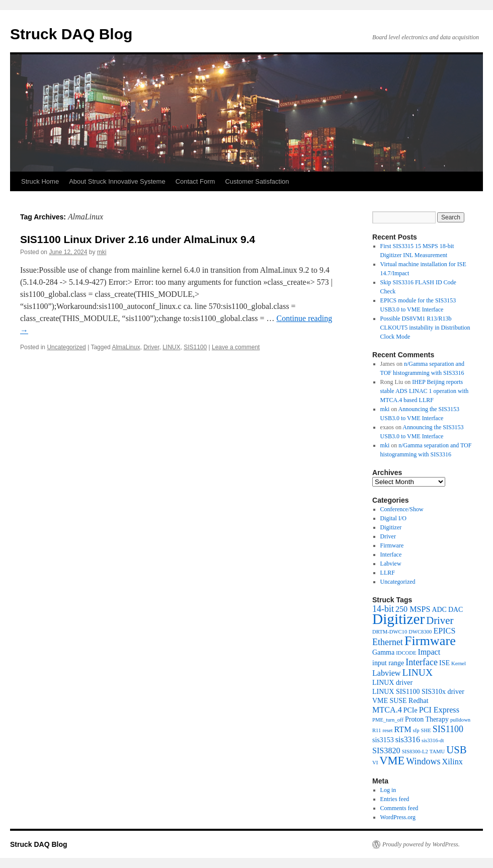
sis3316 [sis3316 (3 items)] (408, 739)
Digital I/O (393, 518)
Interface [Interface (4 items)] (422, 662)
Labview (391, 564)
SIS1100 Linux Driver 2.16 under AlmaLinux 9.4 (138, 239)
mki (102, 252)
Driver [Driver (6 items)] (440, 620)
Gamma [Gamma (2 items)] (383, 652)
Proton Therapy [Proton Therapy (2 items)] (427, 719)
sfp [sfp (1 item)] (416, 730)
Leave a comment (236, 347)
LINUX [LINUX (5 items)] (417, 673)
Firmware (392, 545)
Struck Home (40, 181)
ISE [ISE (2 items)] (444, 663)
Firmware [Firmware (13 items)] (430, 641)
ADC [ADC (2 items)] (439, 610)
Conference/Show (402, 509)
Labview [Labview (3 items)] (386, 673)
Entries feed (395, 799)
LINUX (171, 347)
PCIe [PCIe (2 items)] (410, 710)
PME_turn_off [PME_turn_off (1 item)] (388, 720)
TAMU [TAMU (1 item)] (437, 752)
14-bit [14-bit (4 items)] (383, 609)
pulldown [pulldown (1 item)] (460, 720)
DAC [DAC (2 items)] (456, 610)
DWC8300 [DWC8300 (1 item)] (420, 632)
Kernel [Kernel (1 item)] (459, 663)
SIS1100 (195, 347)
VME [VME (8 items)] (392, 761)
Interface (391, 555)
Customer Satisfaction (257, 181)
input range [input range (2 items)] (388, 663)
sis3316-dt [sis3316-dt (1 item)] (433, 740)
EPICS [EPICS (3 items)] (444, 631)
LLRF (388, 573)
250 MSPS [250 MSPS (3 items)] (413, 609)
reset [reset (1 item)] (387, 730)
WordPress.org (398, 817)
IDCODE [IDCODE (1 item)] (406, 653)
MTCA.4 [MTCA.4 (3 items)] (387, 710)
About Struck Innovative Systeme (117, 181)
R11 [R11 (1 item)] (377, 730)
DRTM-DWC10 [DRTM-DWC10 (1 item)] (390, 632)
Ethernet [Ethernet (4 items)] (388, 642)
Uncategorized (66, 347)
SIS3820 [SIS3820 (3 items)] (386, 751)
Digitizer (391, 527)
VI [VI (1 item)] (375, 763)
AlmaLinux (126, 347)
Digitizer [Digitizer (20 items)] (398, 619)
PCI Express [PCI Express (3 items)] (439, 710)
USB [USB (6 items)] (456, 750)
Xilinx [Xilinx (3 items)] (453, 762)
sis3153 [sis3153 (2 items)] (383, 740)
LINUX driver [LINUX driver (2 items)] (392, 683)
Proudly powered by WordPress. (421, 844)
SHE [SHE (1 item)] (426, 730)
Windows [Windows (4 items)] (423, 761)
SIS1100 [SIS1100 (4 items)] (448, 729)
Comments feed (399, 808)
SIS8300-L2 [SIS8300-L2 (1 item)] (415, 752)
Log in (388, 790)
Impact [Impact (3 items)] (429, 652)
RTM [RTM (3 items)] (403, 729)
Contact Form (195, 181)
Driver (151, 347)
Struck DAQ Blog (71, 34)
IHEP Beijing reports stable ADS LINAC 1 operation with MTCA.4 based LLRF (425, 391)
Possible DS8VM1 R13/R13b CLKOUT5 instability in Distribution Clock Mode (425, 328)
